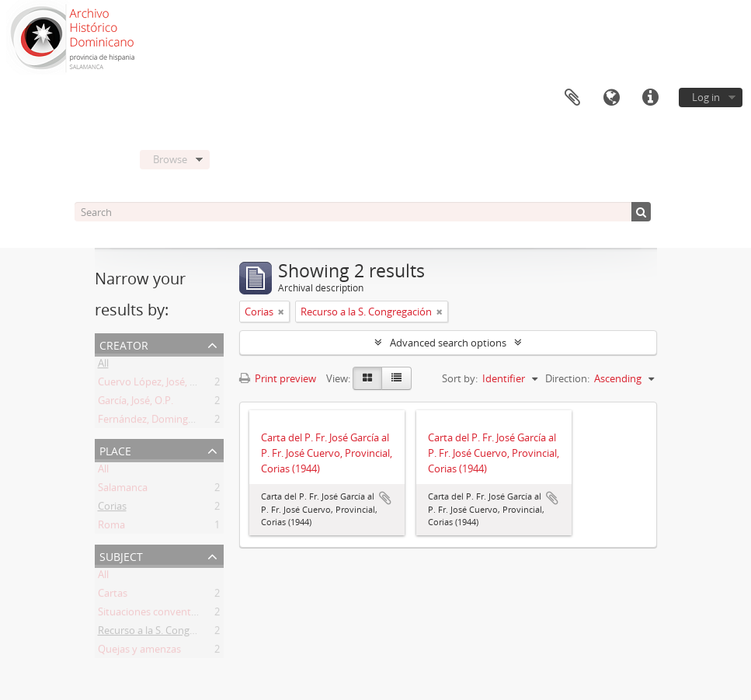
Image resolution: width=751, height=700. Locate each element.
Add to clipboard (385, 498)
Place (115, 449)
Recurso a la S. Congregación (163, 633)
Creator (124, 344)
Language (611, 98)
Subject (121, 555)
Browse (170, 159)
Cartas (113, 596)
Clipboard (572, 98)
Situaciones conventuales (156, 615)
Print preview (278, 378)
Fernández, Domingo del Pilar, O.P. (177, 422)
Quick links (650, 98)
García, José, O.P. (136, 403)
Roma (111, 528)
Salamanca (123, 490)
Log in (706, 97)
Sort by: (460, 378)
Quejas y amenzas (139, 652)
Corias (112, 509)
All (103, 366)
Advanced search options (448, 343)
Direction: (567, 378)
